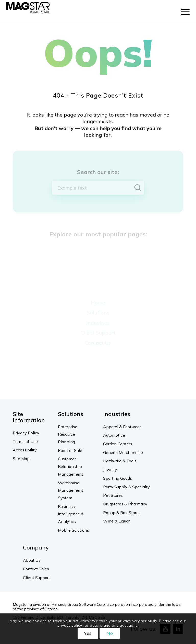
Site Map (21, 459)
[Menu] (183, 11)
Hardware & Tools (120, 461)
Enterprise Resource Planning (68, 434)
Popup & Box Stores (122, 513)
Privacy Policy (26, 433)
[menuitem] (183, 11)
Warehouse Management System (71, 490)
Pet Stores (113, 495)
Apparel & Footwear (122, 427)
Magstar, (21, 604)
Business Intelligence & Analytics (71, 514)
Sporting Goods (118, 478)
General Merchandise (123, 452)
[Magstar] (28, 11)
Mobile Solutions (73, 530)
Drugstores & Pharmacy (125, 504)
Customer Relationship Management (71, 466)
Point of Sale (70, 450)
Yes (88, 633)
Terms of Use (25, 441)
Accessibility (25, 450)
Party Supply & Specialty (126, 487)
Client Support (36, 578)
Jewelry (110, 469)
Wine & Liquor (116, 521)
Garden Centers (118, 444)
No (110, 633)
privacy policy (70, 625)
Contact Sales (36, 569)
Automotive (114, 435)
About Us (32, 560)
